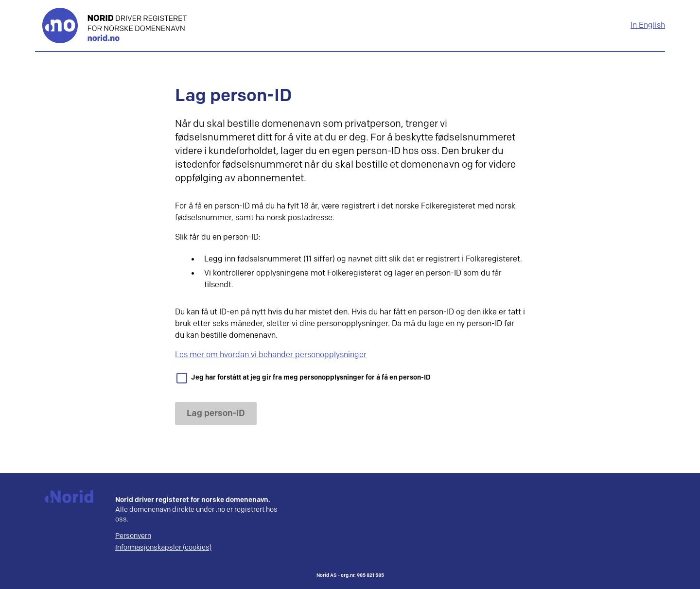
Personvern (133, 536)
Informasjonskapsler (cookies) (163, 548)
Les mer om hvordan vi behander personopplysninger (271, 355)
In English (648, 26)
